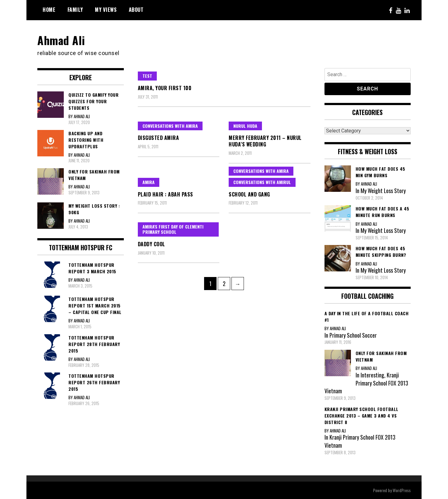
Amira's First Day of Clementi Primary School (173, 229)
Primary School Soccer (353, 335)
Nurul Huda (245, 125)
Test (147, 75)
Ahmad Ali (62, 40)
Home (49, 10)
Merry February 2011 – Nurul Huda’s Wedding (265, 141)
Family (75, 10)
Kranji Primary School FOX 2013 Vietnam (366, 383)
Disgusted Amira (159, 138)
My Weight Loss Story (383, 190)
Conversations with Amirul (262, 182)
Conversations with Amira (170, 125)
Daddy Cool (152, 244)
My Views (106, 10)
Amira (149, 182)
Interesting (372, 375)
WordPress (402, 490)
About (136, 10)
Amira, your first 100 (165, 88)
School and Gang (249, 194)
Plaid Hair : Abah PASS (166, 194)
